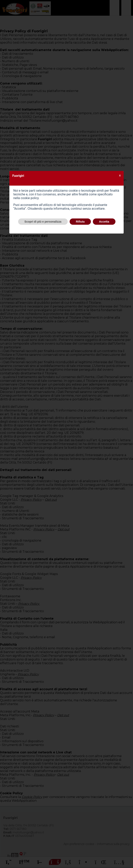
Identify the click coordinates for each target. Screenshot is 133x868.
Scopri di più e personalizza (43, 222)
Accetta (104, 222)
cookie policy (30, 198)
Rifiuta (80, 222)
